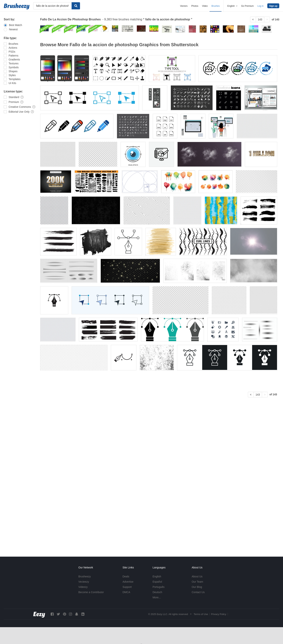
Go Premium (247, 6)
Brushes (216, 6)
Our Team (197, 582)
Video (205, 6)
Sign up (273, 6)
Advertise (128, 582)
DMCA (126, 592)
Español (157, 582)
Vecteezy (84, 582)
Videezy (83, 587)
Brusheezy (84, 576)
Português (159, 587)
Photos (195, 6)
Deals (126, 576)
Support (127, 587)
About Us (197, 576)
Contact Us (198, 592)
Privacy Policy (219, 614)
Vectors (184, 6)
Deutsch (157, 592)
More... (157, 597)
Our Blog (197, 587)
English (157, 576)
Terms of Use (201, 614)
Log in (260, 6)
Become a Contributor (91, 592)
